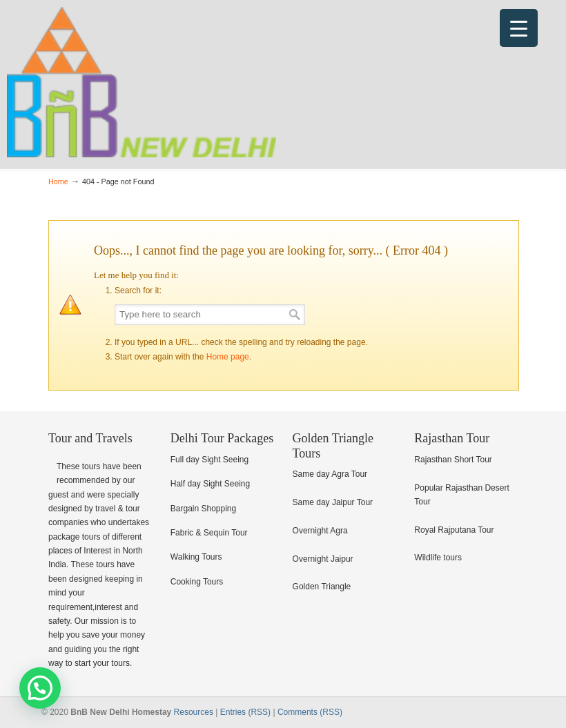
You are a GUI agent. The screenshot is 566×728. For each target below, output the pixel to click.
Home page (228, 357)
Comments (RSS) (310, 712)
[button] (40, 688)
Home (58, 181)
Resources (194, 712)
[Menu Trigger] (519, 28)
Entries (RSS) (245, 712)
